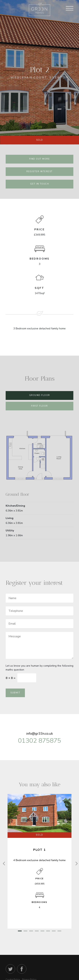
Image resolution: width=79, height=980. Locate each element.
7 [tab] (54, 931)
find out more (40, 159)
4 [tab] (37, 931)
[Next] (75, 863)
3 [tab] (31, 931)
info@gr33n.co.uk (39, 734)
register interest (39, 172)
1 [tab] (20, 931)
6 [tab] (48, 931)
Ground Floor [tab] (40, 395)
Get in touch (39, 184)
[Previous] (4, 863)
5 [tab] (42, 931)
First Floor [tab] (39, 406)
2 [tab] (25, 931)
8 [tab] (59, 931)
